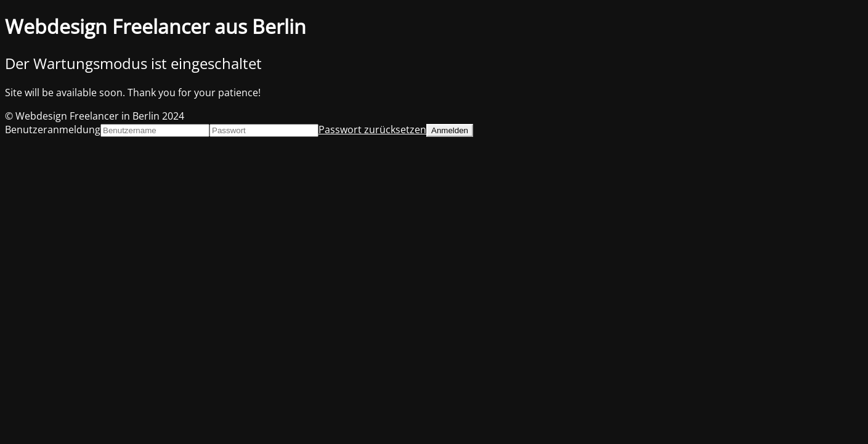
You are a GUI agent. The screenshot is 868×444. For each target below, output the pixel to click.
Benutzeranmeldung (53, 129)
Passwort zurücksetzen (372, 129)
